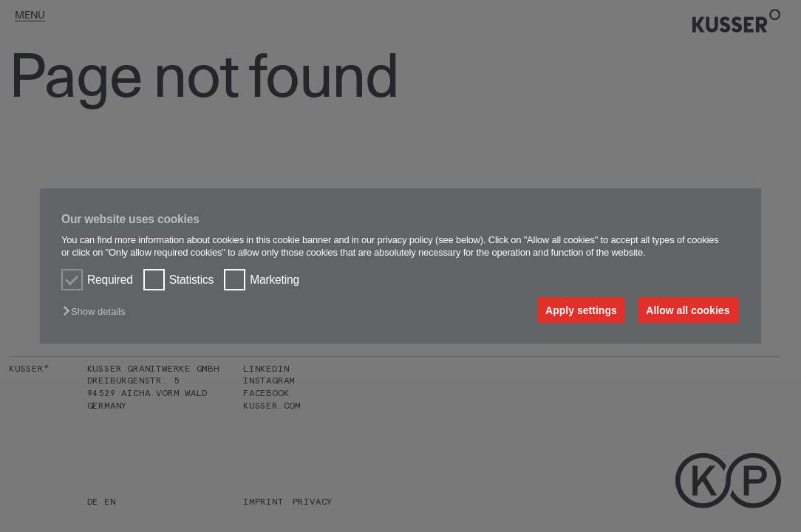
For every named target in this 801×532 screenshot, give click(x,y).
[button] (98, 311)
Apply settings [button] (581, 310)
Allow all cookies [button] (688, 310)
